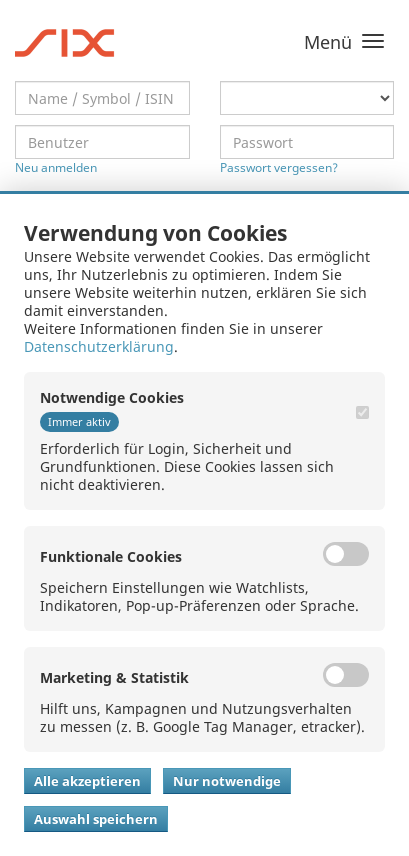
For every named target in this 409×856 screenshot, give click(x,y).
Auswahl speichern (96, 819)
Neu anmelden (56, 167)
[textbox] (102, 98)
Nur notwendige (227, 781)
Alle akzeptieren (87, 781)
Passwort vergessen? (279, 167)
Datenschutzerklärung (99, 346)
